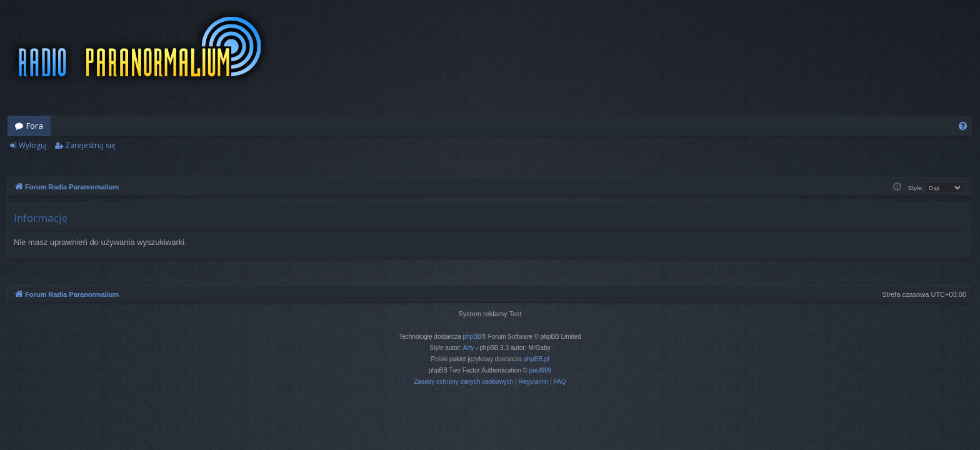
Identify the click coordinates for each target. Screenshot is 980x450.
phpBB (472, 337)
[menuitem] (963, 126)
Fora (35, 126)
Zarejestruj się (90, 145)
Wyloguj (33, 145)
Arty (469, 348)
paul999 (541, 370)
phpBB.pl (537, 359)
